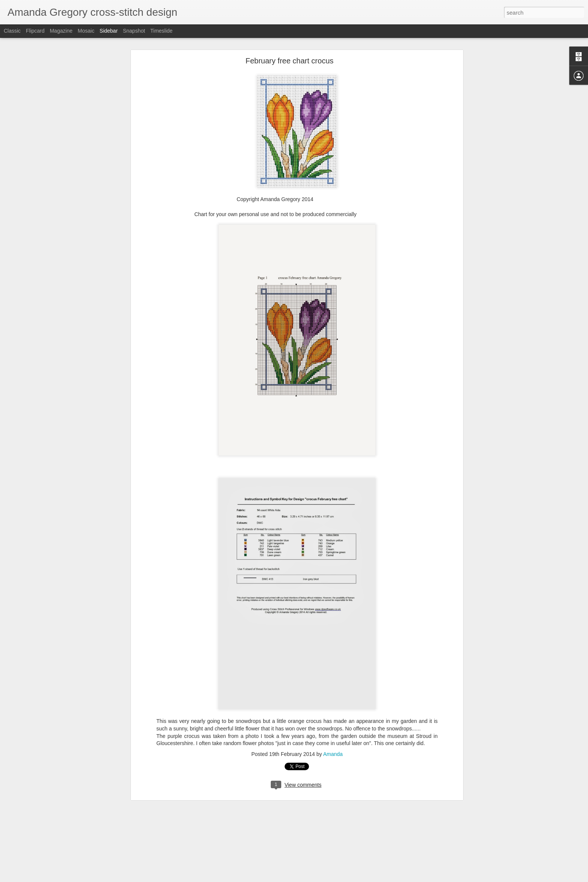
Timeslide (161, 31)
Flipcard (35, 31)
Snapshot (134, 31)
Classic (12, 31)
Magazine (61, 31)
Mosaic (86, 31)
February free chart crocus (290, 61)
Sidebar (109, 31)
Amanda (333, 754)
